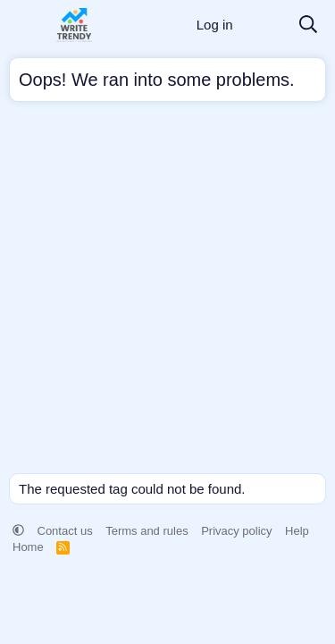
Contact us (65, 531)
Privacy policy (236, 531)
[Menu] (25, 25)
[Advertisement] (167, 292)
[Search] (308, 25)
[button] (18, 531)
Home (28, 547)
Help (297, 531)
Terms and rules (147, 531)
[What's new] (265, 25)
